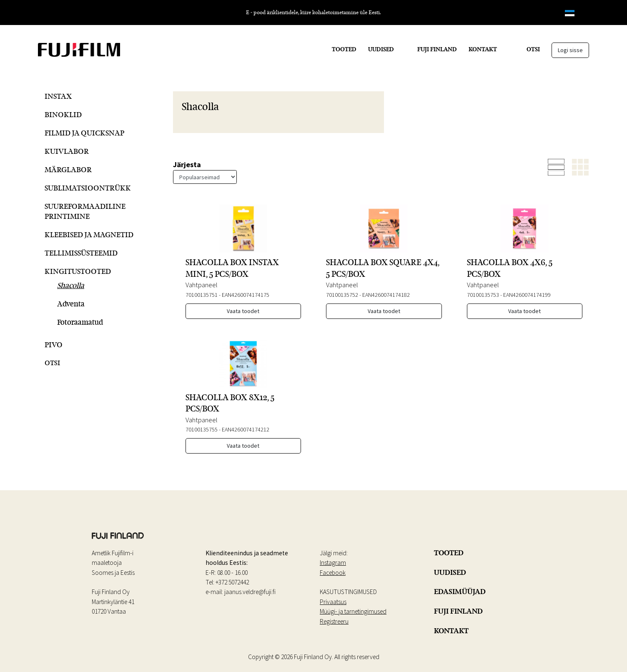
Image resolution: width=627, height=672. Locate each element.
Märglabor (68, 169)
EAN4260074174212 (246, 429)
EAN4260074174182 (386, 295)
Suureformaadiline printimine (85, 211)
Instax (58, 96)
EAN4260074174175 (246, 295)
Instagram (333, 563)
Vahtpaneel (202, 285)
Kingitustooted (78, 271)
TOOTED (344, 49)
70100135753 (483, 295)
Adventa (71, 304)
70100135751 (202, 295)
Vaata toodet (243, 311)
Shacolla (71, 285)
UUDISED (381, 49)
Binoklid (63, 114)
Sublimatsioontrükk (88, 188)
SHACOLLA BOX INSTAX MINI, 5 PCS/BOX (232, 268)
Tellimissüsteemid (81, 253)
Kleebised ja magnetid (89, 234)
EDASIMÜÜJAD (460, 592)
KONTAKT (483, 49)
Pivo (54, 345)
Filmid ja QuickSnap (84, 133)
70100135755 (202, 429)
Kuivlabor (67, 151)
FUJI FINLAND (437, 49)
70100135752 (342, 295)
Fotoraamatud (80, 322)
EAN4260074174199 (527, 295)
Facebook (333, 573)
